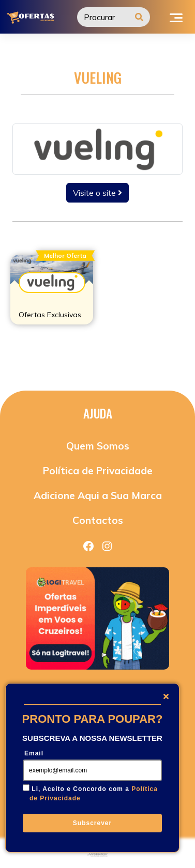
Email (34, 753)
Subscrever (92, 823)
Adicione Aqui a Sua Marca (98, 495)
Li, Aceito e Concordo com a (94, 794)
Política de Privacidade (98, 471)
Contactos (98, 520)
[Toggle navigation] (176, 17)
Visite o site (97, 193)
